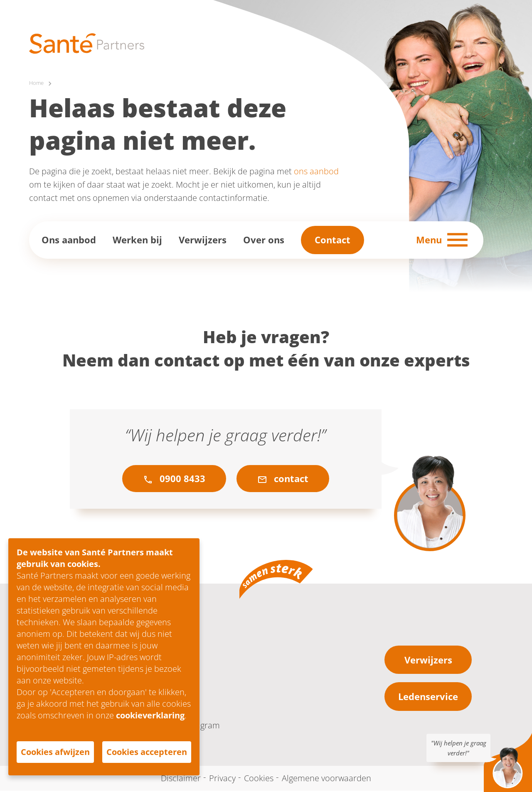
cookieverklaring (150, 715)
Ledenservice (428, 698)
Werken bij (137, 241)
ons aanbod (316, 172)
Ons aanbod (69, 241)
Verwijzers (203, 241)
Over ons (264, 241)
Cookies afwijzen (55, 752)
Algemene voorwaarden (326, 779)
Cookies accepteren (147, 752)
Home (38, 84)
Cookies (259, 779)
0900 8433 (174, 480)
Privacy (222, 779)
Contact (332, 241)
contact (283, 480)
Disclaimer (181, 779)
